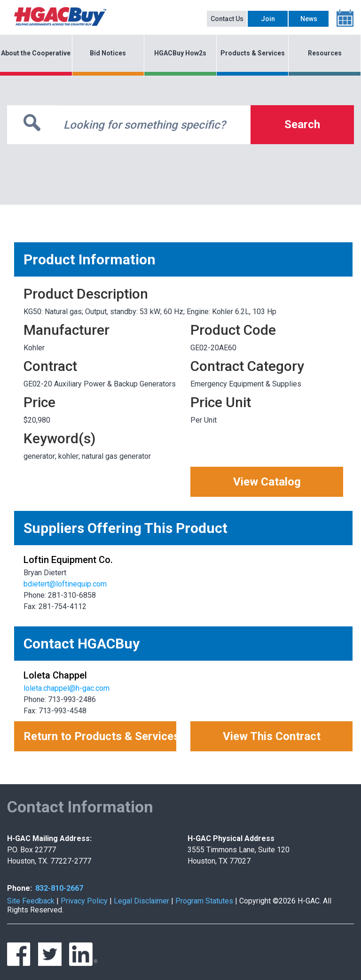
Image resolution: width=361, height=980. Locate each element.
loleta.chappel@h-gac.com (67, 688)
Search (302, 124)
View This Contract (272, 736)
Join (268, 19)
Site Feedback (31, 901)
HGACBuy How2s (180, 53)
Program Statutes (204, 901)
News (309, 19)
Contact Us (227, 19)
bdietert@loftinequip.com (65, 584)
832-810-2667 (59, 888)
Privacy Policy (84, 901)
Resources (325, 53)
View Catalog (267, 482)
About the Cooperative (36, 53)
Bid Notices (108, 53)
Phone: (20, 888)
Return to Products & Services (100, 736)
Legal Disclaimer (141, 901)
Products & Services (253, 53)
